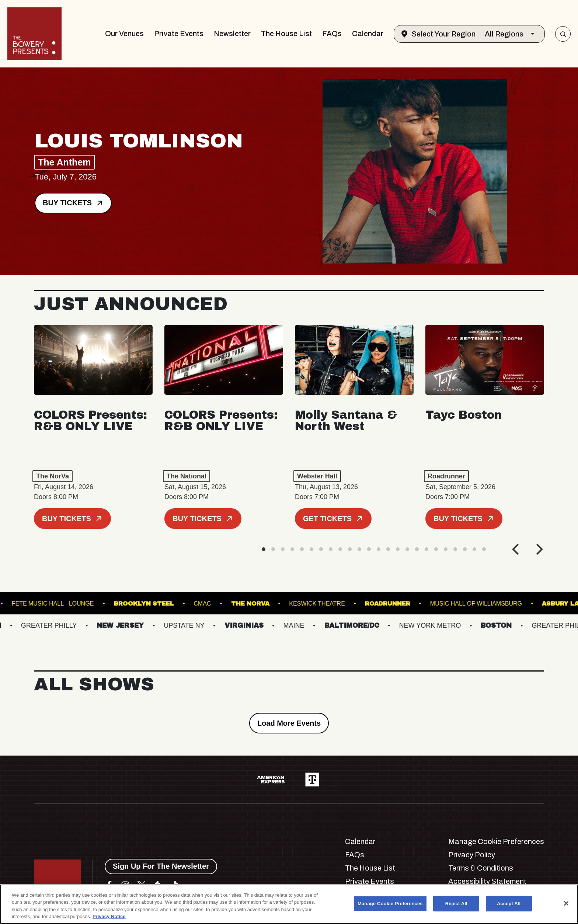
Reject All (456, 904)
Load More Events (289, 723)
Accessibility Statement (487, 881)
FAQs (332, 34)
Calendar (368, 34)
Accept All (509, 904)
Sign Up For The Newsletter (161, 866)
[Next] (539, 549)
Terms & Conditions (481, 868)
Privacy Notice (109, 916)
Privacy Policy (472, 855)
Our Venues (124, 34)
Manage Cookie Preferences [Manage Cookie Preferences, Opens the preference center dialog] (390, 904)
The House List (286, 34)
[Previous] (516, 549)
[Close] (566, 903)
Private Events (179, 34)
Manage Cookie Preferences (496, 841)
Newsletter (232, 34)
